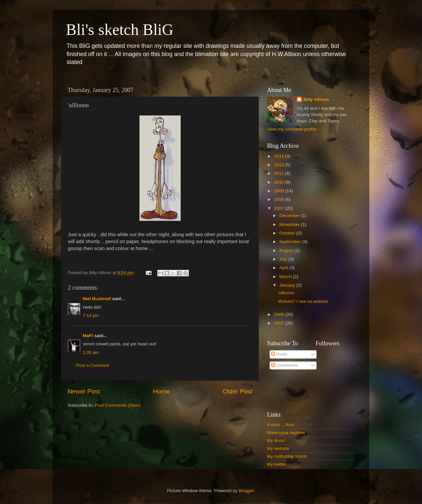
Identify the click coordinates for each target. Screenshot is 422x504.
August (287, 251)
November (290, 224)
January (288, 285)
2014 (280, 156)
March (286, 277)
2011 (280, 173)
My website (278, 448)
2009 (280, 191)
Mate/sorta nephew (286, 433)
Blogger (246, 491)
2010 (280, 182)
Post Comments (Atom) (118, 405)
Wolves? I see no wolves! (303, 301)
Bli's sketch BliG (120, 30)
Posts (279, 354)
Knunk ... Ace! (281, 425)
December (290, 216)
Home (161, 391)
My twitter (277, 464)
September (291, 242)
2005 (280, 323)
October (288, 233)
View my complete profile (292, 129)
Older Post (238, 391)
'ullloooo (286, 293)
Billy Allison (316, 99)
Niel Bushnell (97, 299)
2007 (280, 208)
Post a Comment (93, 365)
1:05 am (91, 352)
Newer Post (84, 391)
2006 (280, 315)
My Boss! (276, 441)
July (284, 259)
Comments (284, 365)
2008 (280, 199)
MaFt (88, 336)
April (284, 268)
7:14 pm (91, 315)
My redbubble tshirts (287, 456)
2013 (280, 165)
